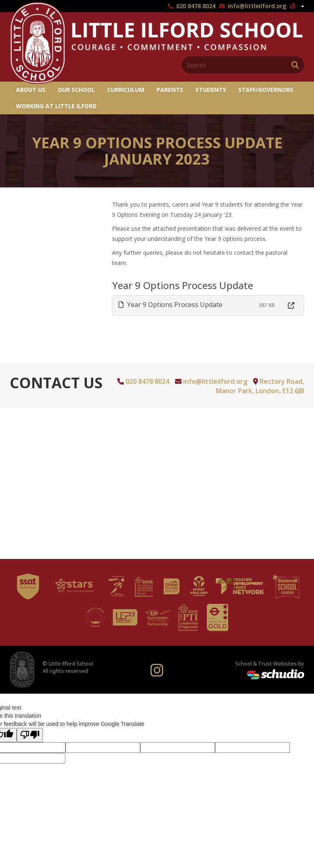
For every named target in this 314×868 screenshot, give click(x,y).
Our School (76, 90)
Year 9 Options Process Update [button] (170, 305)
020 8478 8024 (196, 6)
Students (211, 90)
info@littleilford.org (257, 6)
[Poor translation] (30, 735)
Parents (170, 90)
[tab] (208, 306)
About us (31, 90)
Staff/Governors (266, 90)
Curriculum (126, 90)
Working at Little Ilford (56, 106)
